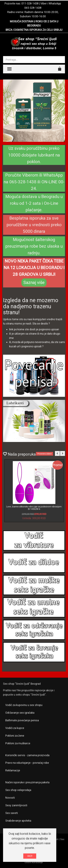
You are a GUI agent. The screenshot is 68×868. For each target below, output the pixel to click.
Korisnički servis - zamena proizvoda (27, 755)
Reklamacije (13, 770)
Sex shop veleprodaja (18, 790)
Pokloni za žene (15, 736)
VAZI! (30, 856)
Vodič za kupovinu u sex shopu (24, 705)
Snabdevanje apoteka (18, 821)
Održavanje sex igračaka (20, 713)
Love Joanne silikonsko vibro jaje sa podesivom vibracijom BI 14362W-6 (34, 508)
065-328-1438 (33, 8)
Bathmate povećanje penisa (22, 720)
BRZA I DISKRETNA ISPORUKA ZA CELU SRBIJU (34, 30)
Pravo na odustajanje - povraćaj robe (27, 763)
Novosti (10, 798)
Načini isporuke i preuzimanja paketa (27, 782)
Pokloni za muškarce (18, 743)
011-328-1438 (30, 3)
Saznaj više (34, 282)
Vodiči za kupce (15, 728)
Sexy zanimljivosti (16, 805)
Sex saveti (12, 813)
